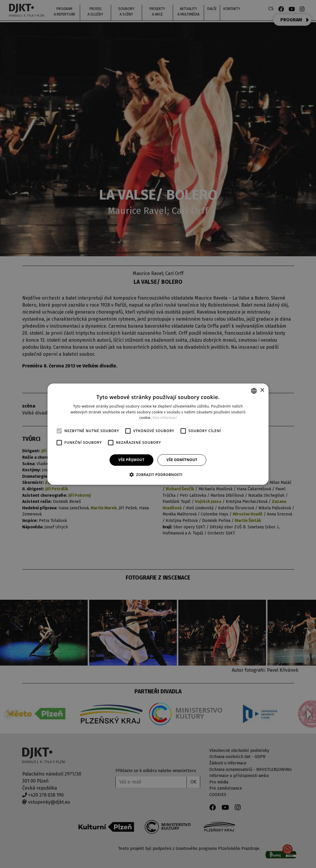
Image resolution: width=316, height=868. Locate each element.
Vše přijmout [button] (131, 460)
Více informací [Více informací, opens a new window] (164, 418)
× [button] (262, 390)
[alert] (158, 434)
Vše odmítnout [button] (182, 460)
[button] (158, 475)
